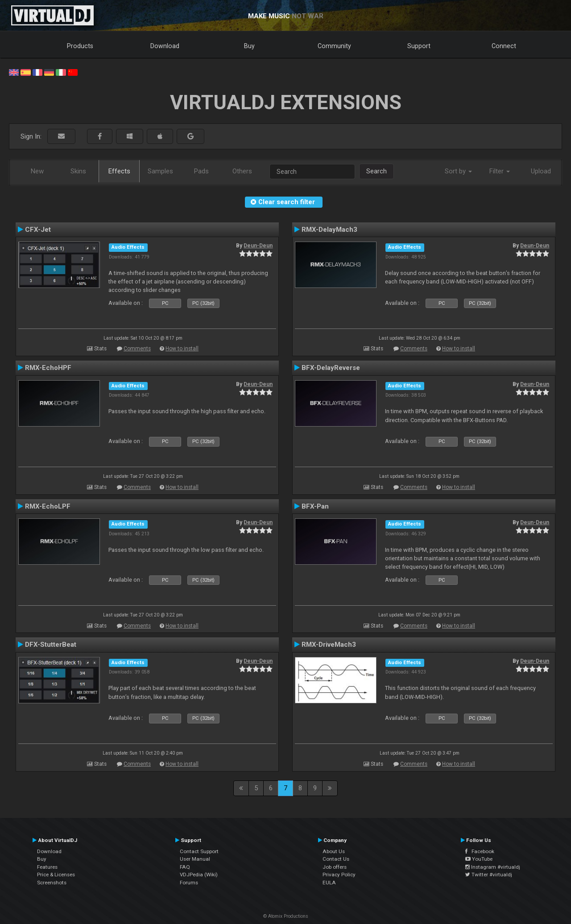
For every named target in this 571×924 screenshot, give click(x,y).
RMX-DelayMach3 (329, 230)
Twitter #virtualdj (489, 875)
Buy (249, 46)
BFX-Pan (315, 506)
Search (377, 171)
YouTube (479, 859)
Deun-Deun (258, 246)
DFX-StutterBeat (51, 645)
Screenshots (52, 883)
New (37, 171)
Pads (201, 171)
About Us (334, 851)
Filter (500, 171)
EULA (329, 883)
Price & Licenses (56, 875)
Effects (119, 171)
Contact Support (199, 851)
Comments (137, 349)
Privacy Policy (339, 875)
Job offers (335, 867)
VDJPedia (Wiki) (199, 875)
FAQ (185, 867)
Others (242, 171)
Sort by (458, 171)
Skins (78, 171)
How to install (182, 349)
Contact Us (336, 859)
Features (47, 867)
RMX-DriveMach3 (329, 645)
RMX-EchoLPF (48, 506)
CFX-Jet (38, 230)
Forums (189, 883)
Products (80, 46)
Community (334, 46)
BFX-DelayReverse (331, 368)
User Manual (195, 859)
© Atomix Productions (286, 916)
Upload (541, 171)
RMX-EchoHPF (48, 368)
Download (165, 46)
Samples (160, 171)
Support (419, 46)
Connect (504, 46)
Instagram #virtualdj (493, 867)
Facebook (480, 851)
